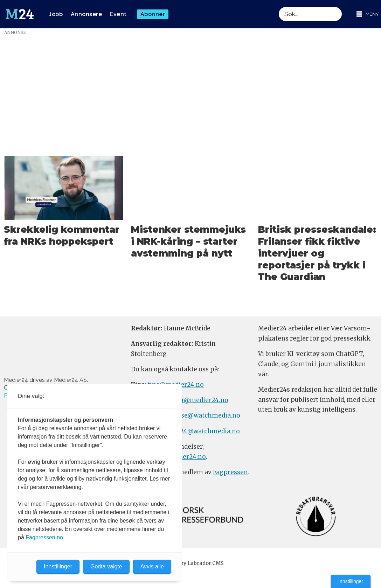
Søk (279, 7)
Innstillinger (351, 581)
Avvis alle (152, 566)
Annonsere (86, 14)
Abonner (153, 14)
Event (118, 14)
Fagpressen (230, 472)
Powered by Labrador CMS (190, 563)
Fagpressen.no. (45, 537)
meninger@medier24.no (191, 400)
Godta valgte (106, 566)
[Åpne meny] (368, 14)
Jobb (56, 14)
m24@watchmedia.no (206, 431)
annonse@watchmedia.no (201, 415)
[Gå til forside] (20, 14)
